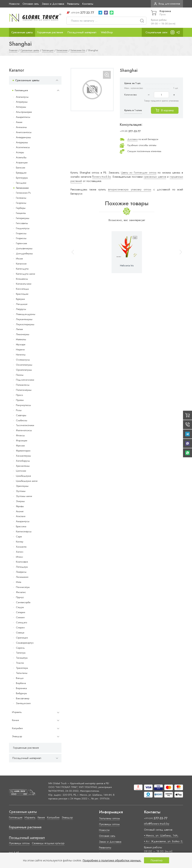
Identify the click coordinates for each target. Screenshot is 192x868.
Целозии (21, 471)
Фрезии (20, 446)
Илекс (19, 557)
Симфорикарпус (25, 643)
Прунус (20, 597)
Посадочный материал (82, 32)
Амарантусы (23, 521)
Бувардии (21, 173)
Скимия (20, 617)
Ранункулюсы (23, 405)
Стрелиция (22, 638)
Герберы (21, 208)
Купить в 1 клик (133, 110)
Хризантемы (23, 466)
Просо (19, 395)
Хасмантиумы (23, 456)
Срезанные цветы (22, 32)
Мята (19, 582)
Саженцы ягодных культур (48, 843)
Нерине (20, 350)
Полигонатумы (24, 390)
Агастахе (21, 516)
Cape (19, 537)
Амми (19, 122)
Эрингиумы (22, 486)
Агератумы (22, 102)
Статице (20, 633)
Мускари (21, 344)
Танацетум (22, 658)
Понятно (156, 860)
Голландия (21, 90)
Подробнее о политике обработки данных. (112, 860)
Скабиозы (22, 420)
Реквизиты (73, 4)
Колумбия (17, 728)
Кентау (20, 542)
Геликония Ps (23, 193)
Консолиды (22, 289)
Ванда (20, 678)
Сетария (21, 612)
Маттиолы (21, 339)
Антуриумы (22, 142)
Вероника (21, 688)
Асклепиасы (23, 147)
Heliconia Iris (127, 266)
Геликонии (22, 188)
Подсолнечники (25, 380)
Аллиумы (21, 107)
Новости (14, 4)
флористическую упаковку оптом (130, 189)
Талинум (21, 653)
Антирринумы (23, 137)
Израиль (17, 712)
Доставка (132, 139)
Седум (20, 607)
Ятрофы (20, 506)
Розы (19, 410)
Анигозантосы (24, 132)
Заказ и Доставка (53, 4)
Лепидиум (22, 567)
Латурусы (21, 309)
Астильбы (21, 157)
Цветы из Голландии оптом (139, 173)
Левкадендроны (26, 314)
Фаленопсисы (24, 430)
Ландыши (22, 304)
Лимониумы (23, 334)
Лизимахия (22, 577)
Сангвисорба (23, 602)
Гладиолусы (23, 228)
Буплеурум (22, 178)
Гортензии (21, 243)
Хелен (20, 552)
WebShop (107, 32)
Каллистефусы (24, 531)
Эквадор (17, 736)
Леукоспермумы (25, 324)
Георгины (21, 203)
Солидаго (21, 622)
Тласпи (20, 663)
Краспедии (22, 294)
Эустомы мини (24, 496)
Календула (22, 269)
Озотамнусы (23, 360)
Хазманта (21, 547)
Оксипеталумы (24, 365)
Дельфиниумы (24, 248)
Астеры (20, 152)
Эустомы (21, 491)
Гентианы (21, 198)
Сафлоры (21, 415)
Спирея (20, 628)
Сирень (20, 648)
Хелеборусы (23, 461)
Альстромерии (24, 112)
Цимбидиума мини (27, 481)
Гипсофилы (22, 223)
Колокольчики (24, 284)
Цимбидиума (23, 476)
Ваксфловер (23, 698)
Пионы (20, 375)
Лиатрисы (21, 572)
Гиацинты (21, 213)
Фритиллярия (23, 451)
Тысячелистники (25, 425)
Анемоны (21, 127)
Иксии (19, 259)
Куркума (20, 299)
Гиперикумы (23, 218)
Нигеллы (21, 355)
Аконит (20, 511)
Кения (15, 720)
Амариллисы (23, 117)
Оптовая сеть (31, 4)
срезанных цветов (155, 177)
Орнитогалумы (24, 370)
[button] (179, 252)
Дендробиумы (24, 253)
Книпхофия (22, 562)
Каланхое (21, 264)
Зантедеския (23, 703)
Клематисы (22, 279)
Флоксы (20, 435)
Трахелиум (22, 668)
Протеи (20, 400)
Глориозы (21, 233)
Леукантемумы (24, 319)
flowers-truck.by (102, 177)
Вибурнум (21, 693)
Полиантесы (23, 385)
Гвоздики (21, 183)
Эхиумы (20, 501)
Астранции (22, 162)
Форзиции (22, 440)
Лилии (19, 329)
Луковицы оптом (19, 843)
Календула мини (25, 274)
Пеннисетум (23, 587)
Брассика (21, 526)
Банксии (21, 168)
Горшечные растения (50, 32)
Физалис (21, 592)
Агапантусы (22, 97)
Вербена (21, 683)
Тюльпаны (22, 673)
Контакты (88, 4)
